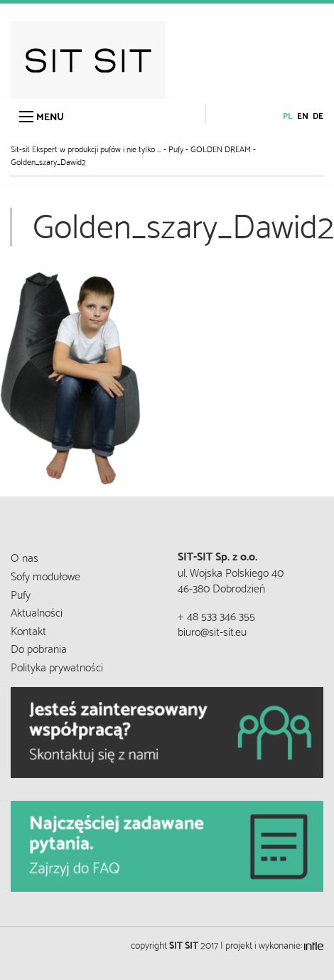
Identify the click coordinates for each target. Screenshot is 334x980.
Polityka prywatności (57, 666)
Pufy (21, 593)
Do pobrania (39, 648)
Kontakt (28, 630)
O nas (25, 556)
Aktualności (37, 611)
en (303, 115)
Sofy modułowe (45, 575)
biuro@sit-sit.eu (212, 630)
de (318, 115)
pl (288, 115)
